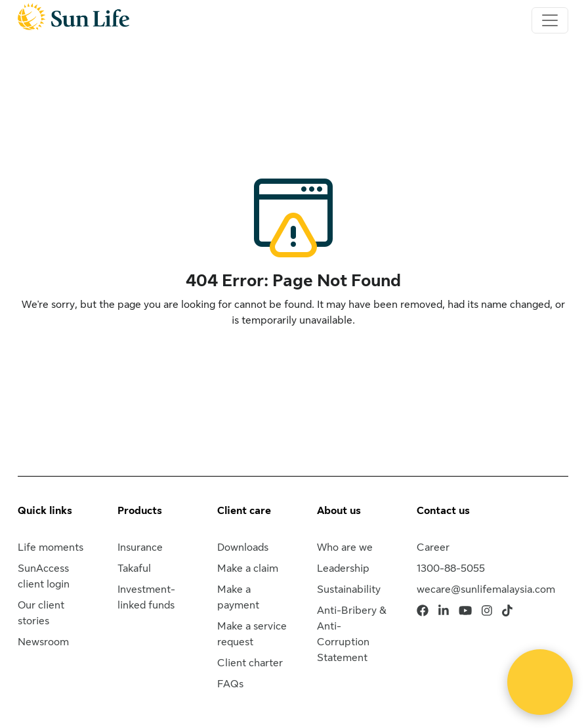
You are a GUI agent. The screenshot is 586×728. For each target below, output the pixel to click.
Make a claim (248, 568)
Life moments (51, 547)
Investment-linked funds (146, 597)
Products (140, 511)
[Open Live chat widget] (540, 682)
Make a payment (238, 597)
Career (433, 547)
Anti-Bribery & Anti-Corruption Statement (352, 634)
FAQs (230, 684)
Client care (244, 511)
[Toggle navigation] (550, 20)
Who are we (345, 547)
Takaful (134, 568)
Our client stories (41, 613)
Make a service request (252, 634)
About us (339, 511)
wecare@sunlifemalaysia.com (486, 589)
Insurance (140, 547)
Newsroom (43, 642)
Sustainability (349, 589)
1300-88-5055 (451, 568)
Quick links (45, 511)
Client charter (250, 663)
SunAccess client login (44, 576)
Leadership (343, 568)
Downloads (243, 547)
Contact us (443, 511)
